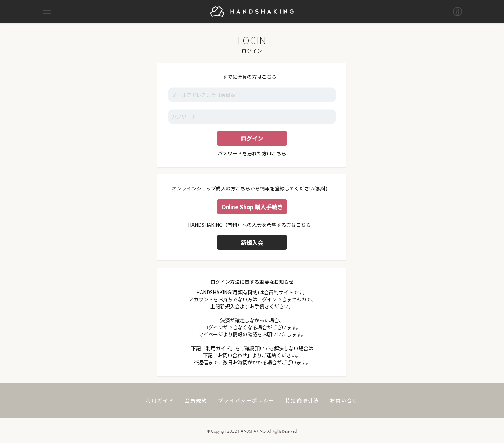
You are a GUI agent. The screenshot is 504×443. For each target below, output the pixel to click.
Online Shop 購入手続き (252, 207)
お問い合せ (344, 400)
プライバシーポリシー (246, 400)
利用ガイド (160, 400)
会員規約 (196, 400)
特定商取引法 (302, 400)
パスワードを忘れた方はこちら (252, 153)
